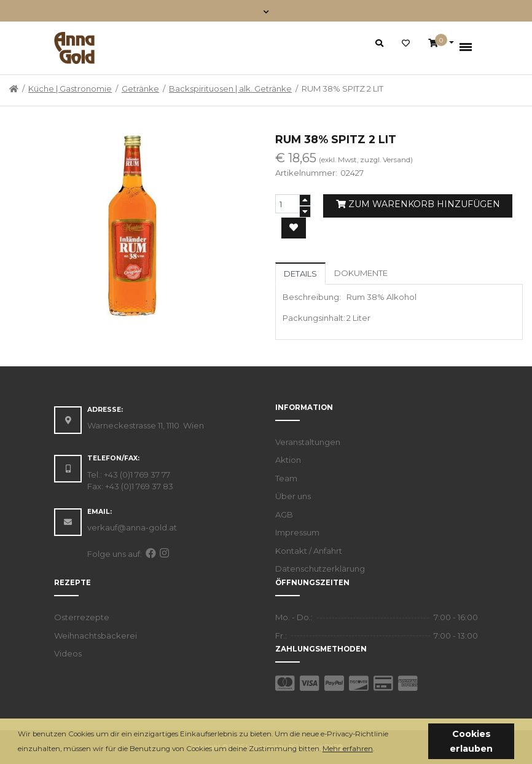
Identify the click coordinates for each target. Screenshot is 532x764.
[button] (377, 750)
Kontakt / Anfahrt (309, 551)
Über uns (293, 496)
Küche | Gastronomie (70, 89)
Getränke (140, 89)
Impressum (297, 532)
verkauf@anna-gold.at (132, 527)
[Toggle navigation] (266, 11)
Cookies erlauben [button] (471, 741)
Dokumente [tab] (361, 273)
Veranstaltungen (308, 442)
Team (286, 478)
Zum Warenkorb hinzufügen (418, 204)
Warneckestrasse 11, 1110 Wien (146, 425)
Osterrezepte (82, 617)
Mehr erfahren (348, 749)
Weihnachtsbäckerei (96, 636)
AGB (284, 514)
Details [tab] (300, 274)
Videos (68, 653)
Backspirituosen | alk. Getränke (230, 89)
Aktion (288, 460)
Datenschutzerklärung (320, 569)
